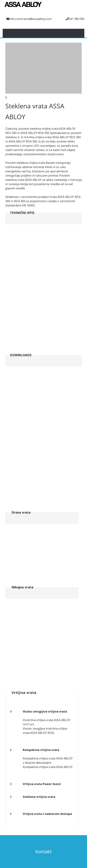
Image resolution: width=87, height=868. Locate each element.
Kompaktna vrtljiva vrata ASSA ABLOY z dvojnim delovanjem (48, 761)
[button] (43, 69)
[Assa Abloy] (23, 6)
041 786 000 (76, 19)
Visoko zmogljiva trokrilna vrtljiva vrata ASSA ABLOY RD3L (45, 731)
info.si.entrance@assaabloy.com (30, 19)
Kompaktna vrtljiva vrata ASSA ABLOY (48, 767)
